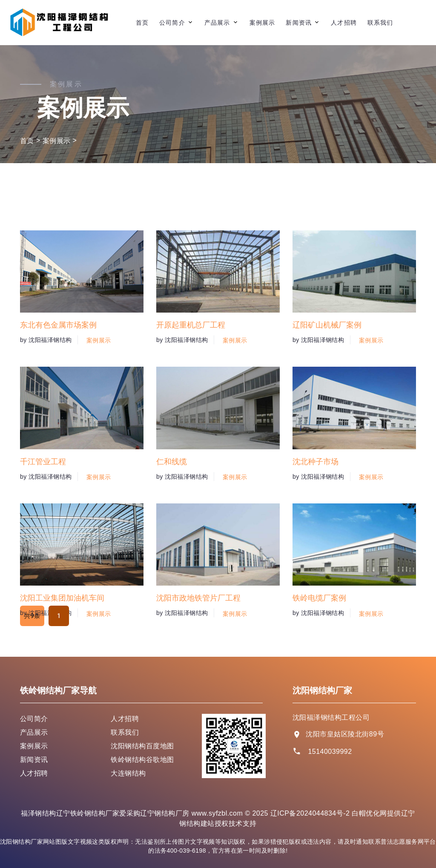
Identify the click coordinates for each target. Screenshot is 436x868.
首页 (142, 23)
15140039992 (330, 752)
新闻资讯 (298, 23)
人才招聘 (344, 23)
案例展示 (262, 23)
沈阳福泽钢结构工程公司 (331, 717)
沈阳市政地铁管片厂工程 (198, 647)
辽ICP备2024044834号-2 (310, 813)
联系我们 (380, 23)
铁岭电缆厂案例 (319, 647)
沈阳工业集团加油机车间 (62, 647)
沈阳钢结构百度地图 (142, 746)
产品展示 (217, 23)
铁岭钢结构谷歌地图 (142, 760)
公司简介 (172, 23)
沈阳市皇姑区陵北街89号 (345, 734)
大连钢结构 (128, 773)
